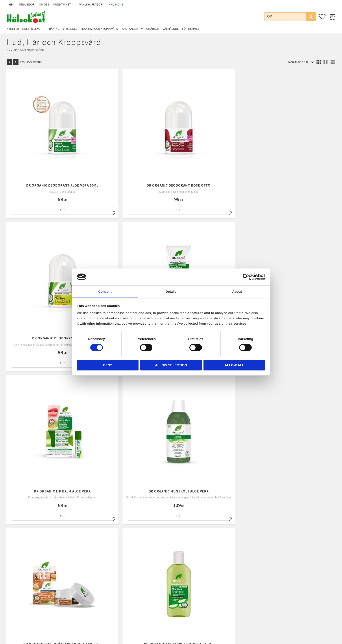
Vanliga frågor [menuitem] (91, 5)
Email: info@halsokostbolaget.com (40, 580)
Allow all (234, 365)
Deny (108, 365)
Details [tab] (171, 291)
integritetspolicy (197, 529)
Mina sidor (103, 568)
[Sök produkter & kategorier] (286, 17)
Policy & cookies (106, 591)
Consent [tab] (105, 291)
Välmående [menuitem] (171, 29)
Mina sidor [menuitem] (27, 5)
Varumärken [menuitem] (150, 29)
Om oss (101, 580)
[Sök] (311, 17)
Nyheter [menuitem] (13, 29)
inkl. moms (115, 5)
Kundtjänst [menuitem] (62, 5)
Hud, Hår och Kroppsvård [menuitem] (100, 29)
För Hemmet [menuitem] (191, 29)
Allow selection (171, 365)
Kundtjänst (103, 574)
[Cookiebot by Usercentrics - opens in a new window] (246, 277)
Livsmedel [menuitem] (70, 29)
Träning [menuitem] (53, 29)
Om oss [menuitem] (44, 5)
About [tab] (237, 291)
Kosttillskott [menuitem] (33, 29)
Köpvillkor (103, 585)
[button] (322, 17)
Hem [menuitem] (12, 5)
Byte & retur (104, 597)
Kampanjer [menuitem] (130, 29)
